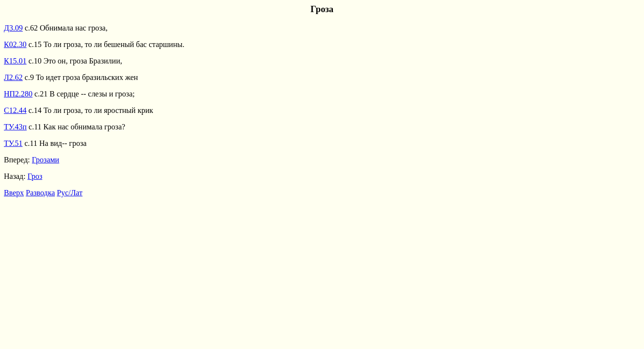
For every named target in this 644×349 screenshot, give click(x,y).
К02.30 (15, 44)
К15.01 (15, 61)
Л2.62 (13, 77)
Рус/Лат (70, 193)
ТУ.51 (13, 143)
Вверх (14, 193)
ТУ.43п (15, 127)
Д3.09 (13, 28)
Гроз (35, 176)
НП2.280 (18, 94)
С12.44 (15, 110)
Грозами (46, 160)
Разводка (40, 193)
